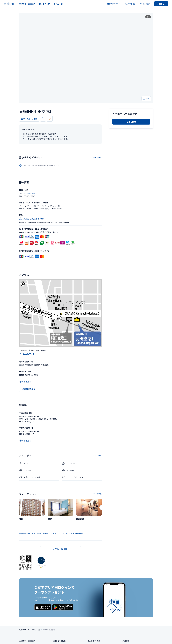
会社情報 (125, 607)
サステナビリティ (129, 616)
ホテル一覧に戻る (60, 513)
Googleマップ (27, 318)
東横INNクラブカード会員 (64, 616)
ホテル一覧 (58, 4)
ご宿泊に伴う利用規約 (121, 640)
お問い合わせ (93, 616)
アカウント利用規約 (136, 640)
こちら (53, 562)
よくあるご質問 (145, 4)
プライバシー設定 (48, 640)
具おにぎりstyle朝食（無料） (33, 183)
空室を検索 (131, 109)
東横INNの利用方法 (61, 620)
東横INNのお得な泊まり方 (64, 611)
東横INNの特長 (59, 607)
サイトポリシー (90, 640)
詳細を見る (97, 122)
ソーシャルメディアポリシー (105, 640)
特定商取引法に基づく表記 (75, 640)
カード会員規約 (148, 640)
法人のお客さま (130, 4)
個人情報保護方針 (60, 640)
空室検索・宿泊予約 (27, 4)
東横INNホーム (24, 596)
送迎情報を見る (29, 353)
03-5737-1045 (50, 83)
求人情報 (125, 611)
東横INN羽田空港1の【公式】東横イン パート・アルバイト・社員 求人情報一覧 (51, 497)
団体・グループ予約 (29, 83)
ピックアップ (44, 4)
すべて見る (97, 420)
